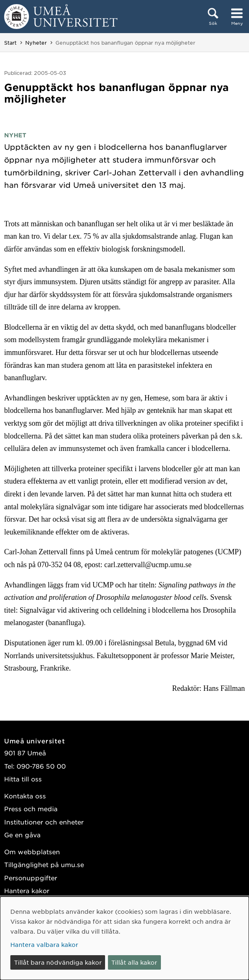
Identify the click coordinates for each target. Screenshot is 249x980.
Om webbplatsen (32, 852)
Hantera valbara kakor (44, 944)
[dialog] (124, 938)
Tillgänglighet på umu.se (44, 864)
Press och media (31, 809)
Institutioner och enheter (44, 822)
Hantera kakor (27, 890)
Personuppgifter (31, 878)
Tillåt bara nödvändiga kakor (58, 962)
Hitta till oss (23, 779)
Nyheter (36, 43)
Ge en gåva (22, 835)
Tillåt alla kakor (134, 962)
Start (10, 43)
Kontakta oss (25, 796)
